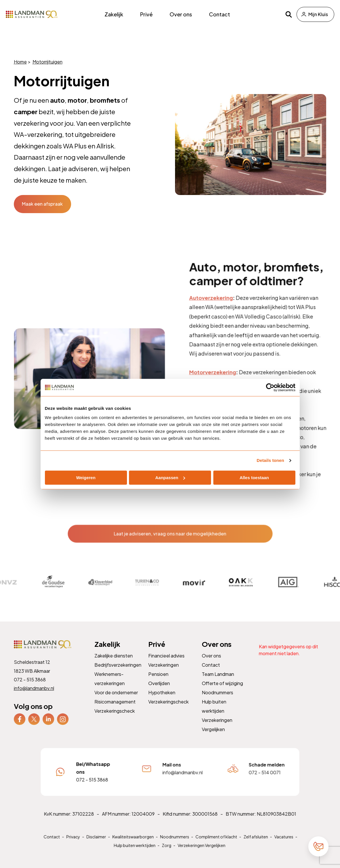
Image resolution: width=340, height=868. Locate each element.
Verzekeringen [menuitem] (164, 671)
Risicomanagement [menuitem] (115, 708)
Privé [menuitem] (146, 14)
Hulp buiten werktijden (135, 852)
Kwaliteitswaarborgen (134, 843)
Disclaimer (97, 843)
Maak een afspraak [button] (42, 204)
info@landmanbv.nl (34, 694)
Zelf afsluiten (254, 843)
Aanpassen (170, 478)
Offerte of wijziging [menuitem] (223, 690)
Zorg (166, 852)
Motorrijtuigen (47, 62)
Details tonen (270, 460)
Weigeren (86, 478)
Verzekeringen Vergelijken (201, 852)
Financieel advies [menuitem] (166, 663)
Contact (54, 843)
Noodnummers (175, 843)
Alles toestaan (254, 478)
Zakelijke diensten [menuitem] (114, 663)
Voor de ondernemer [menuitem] (116, 699)
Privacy (75, 843)
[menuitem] (20, 724)
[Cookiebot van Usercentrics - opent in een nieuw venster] (270, 387)
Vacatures (282, 843)
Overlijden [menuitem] (159, 690)
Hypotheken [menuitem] (162, 699)
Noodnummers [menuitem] (218, 699)
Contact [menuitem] (220, 14)
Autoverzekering (211, 313)
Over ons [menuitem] (181, 14)
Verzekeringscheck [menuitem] (115, 717)
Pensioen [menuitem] (158, 681)
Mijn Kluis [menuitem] (318, 14)
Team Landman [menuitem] (218, 681)
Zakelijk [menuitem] (114, 14)
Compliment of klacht (216, 843)
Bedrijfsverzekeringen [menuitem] (118, 671)
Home (20, 62)
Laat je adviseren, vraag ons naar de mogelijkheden (170, 538)
